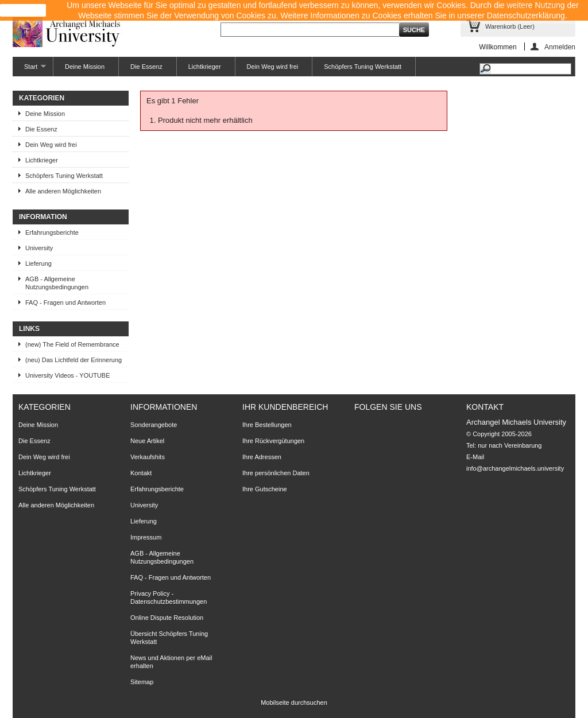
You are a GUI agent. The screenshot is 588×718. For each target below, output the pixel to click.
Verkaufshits (148, 457)
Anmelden (560, 47)
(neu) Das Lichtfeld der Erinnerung (73, 360)
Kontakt (141, 473)
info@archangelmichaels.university (515, 468)
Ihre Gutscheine (265, 489)
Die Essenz (146, 67)
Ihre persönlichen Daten (276, 473)
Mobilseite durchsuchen (294, 703)
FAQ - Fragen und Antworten (65, 302)
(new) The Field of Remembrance (72, 344)
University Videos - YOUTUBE (68, 375)
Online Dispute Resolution (167, 618)
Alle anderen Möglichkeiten (63, 191)
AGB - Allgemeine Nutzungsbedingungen (57, 283)
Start (29, 70)
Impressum (146, 537)
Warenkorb (510, 26)
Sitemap (142, 682)
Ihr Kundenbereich (285, 407)
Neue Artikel (147, 441)
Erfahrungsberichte (52, 232)
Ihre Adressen (262, 457)
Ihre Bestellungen (267, 425)
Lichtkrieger (205, 67)
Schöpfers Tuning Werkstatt (363, 67)
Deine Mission (85, 67)
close (23, 10)
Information (43, 217)
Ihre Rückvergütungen (273, 441)
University (39, 248)
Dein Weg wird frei (273, 67)
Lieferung (38, 263)
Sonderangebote (154, 425)
